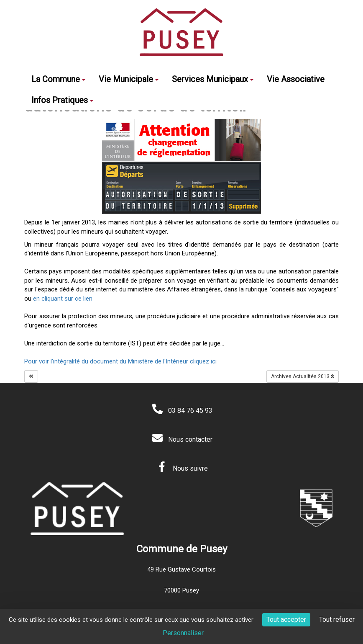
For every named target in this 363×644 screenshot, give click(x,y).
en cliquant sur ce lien (62, 299)
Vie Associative (296, 79)
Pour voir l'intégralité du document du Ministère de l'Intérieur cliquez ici (120, 361)
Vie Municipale (129, 79)
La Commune (58, 79)
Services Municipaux (213, 79)
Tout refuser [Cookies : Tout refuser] (337, 620)
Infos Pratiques (62, 100)
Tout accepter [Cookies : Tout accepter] (286, 620)
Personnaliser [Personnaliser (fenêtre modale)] (183, 633)
